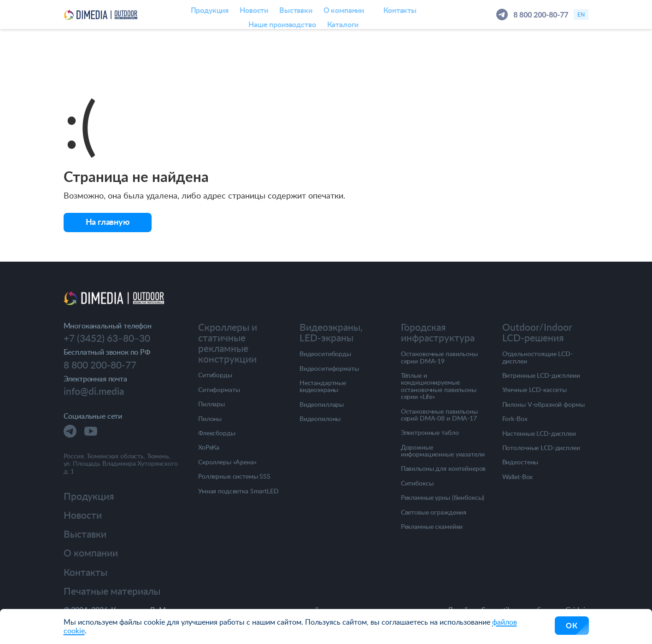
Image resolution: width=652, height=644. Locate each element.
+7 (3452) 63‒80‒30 (107, 338)
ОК (572, 625)
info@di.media (94, 391)
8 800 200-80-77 (541, 15)
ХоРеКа (209, 447)
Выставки (85, 534)
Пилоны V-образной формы (543, 404)
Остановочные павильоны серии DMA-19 (439, 357)
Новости (83, 515)
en (581, 14)
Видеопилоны (320, 419)
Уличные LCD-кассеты (535, 389)
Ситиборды (215, 375)
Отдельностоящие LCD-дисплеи (537, 357)
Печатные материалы (112, 591)
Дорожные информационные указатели (443, 451)
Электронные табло (430, 432)
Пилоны (210, 419)
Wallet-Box (518, 477)
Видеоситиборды (325, 354)
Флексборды (217, 433)
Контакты (85, 572)
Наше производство (282, 24)
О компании (91, 553)
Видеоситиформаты (329, 368)
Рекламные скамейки (432, 526)
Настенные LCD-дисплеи (539, 433)
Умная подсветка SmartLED (238, 491)
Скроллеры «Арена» (227, 462)
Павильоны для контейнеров (443, 468)
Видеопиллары (322, 404)
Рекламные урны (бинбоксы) (443, 497)
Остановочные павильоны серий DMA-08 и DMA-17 (439, 415)
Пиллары (211, 404)
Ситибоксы (417, 483)
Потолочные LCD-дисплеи (541, 448)
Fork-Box (515, 419)
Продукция (89, 496)
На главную (108, 221)
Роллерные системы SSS (234, 476)
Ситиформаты (219, 389)
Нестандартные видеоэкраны (323, 386)
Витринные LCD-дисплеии (541, 375)
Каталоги (343, 24)
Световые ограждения (434, 512)
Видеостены (520, 462)
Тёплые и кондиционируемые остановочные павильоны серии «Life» (439, 386)
